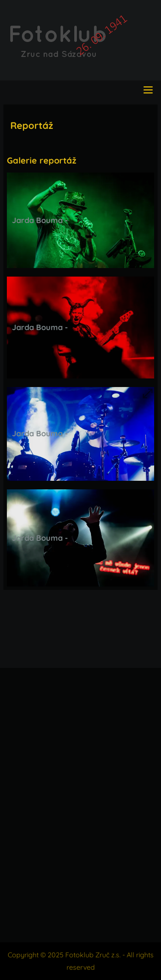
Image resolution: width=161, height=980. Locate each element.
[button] (80, 220)
